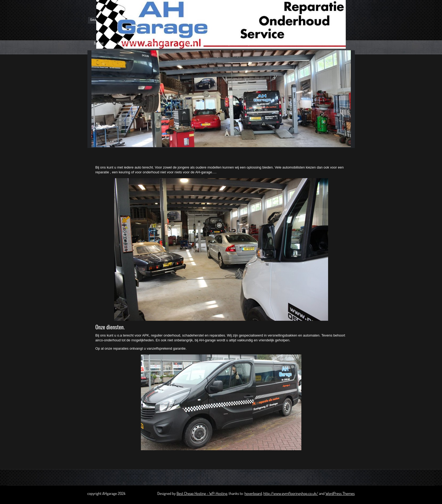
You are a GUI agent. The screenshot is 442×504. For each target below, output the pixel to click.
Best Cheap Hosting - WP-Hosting (202, 493)
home (99, 43)
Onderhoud (127, 43)
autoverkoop (220, 43)
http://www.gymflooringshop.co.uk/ (291, 493)
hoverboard (253, 493)
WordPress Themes (340, 493)
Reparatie (252, 43)
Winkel (189, 43)
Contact (280, 43)
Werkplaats (160, 43)
